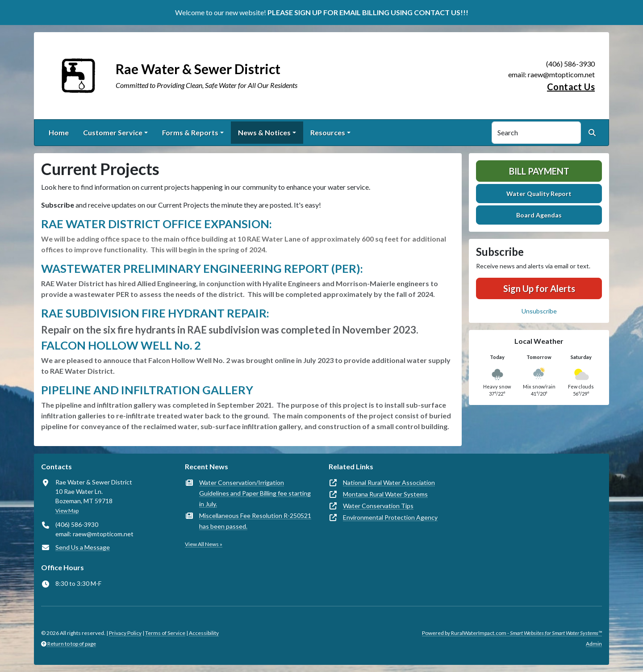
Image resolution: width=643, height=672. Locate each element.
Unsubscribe (539, 311)
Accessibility (204, 633)
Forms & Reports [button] (190, 132)
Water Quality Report (539, 194)
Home (59, 132)
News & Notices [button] (264, 132)
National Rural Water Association (389, 482)
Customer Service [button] (113, 132)
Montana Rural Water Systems (385, 494)
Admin (594, 644)
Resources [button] (328, 132)
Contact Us (571, 87)
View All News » (204, 544)
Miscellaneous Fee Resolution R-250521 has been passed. (255, 521)
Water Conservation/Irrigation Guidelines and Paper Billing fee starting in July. (255, 493)
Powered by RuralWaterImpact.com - (512, 633)
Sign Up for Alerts (539, 288)
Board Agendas (539, 215)
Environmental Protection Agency (390, 517)
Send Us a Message (83, 547)
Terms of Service (165, 633)
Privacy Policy (125, 633)
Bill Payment (539, 171)
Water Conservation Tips (378, 506)
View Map (67, 511)
